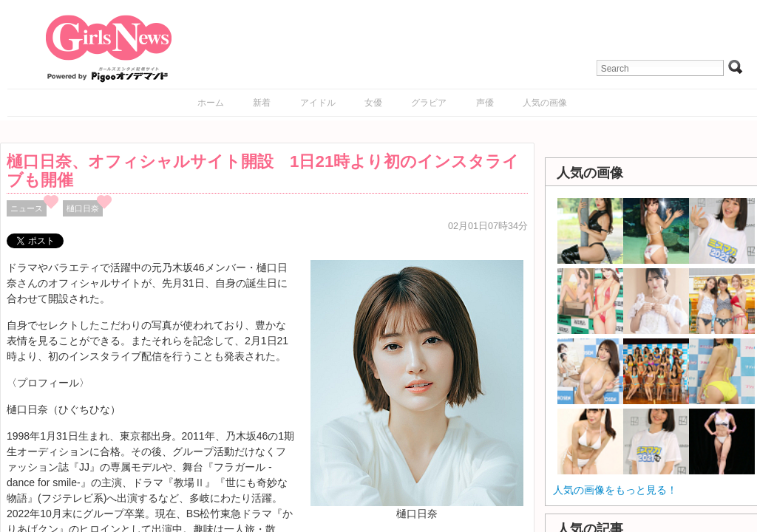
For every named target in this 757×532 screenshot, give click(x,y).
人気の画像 (545, 103)
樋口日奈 (83, 208)
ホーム (211, 103)
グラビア (429, 103)
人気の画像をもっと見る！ (615, 490)
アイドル (318, 103)
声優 (485, 103)
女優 (373, 103)
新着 (262, 103)
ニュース (27, 208)
